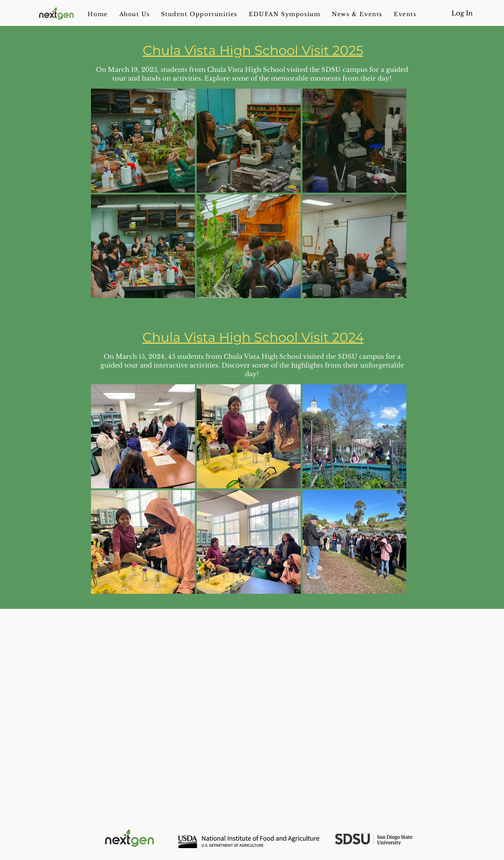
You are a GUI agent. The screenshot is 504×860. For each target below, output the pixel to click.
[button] (134, 14)
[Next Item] (394, 193)
